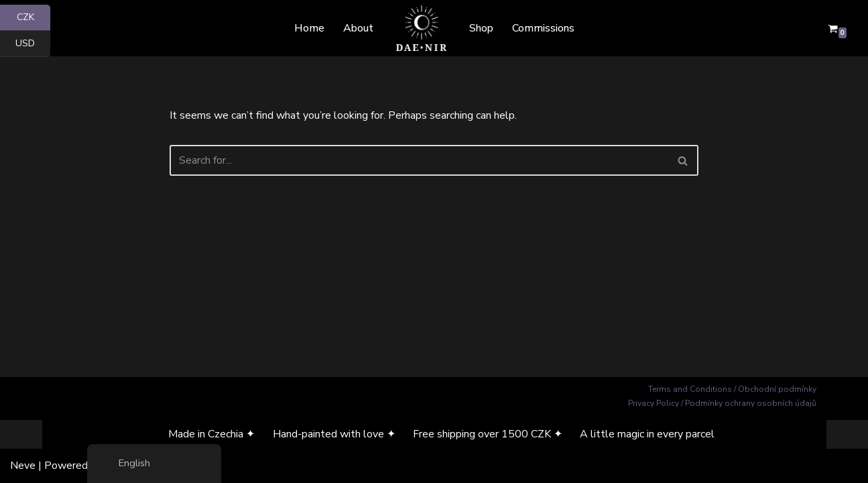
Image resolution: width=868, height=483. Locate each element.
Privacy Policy (654, 403)
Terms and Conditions (690, 389)
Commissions (543, 28)
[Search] (419, 160)
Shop (481, 28)
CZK (34, 18)
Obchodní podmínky (777, 389)
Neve (23, 466)
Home (309, 28)
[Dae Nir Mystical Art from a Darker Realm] (421, 28)
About (358, 28)
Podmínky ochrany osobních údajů (751, 403)
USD (33, 44)
